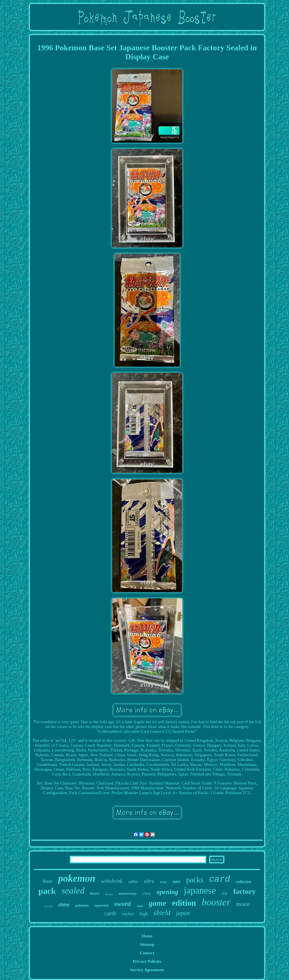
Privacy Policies (147, 961)
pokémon (82, 905)
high (144, 914)
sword (123, 904)
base (48, 881)
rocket (128, 914)
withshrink (112, 881)
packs (195, 880)
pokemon (77, 878)
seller (133, 882)
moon (243, 904)
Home (147, 936)
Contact (147, 953)
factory (244, 891)
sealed (73, 890)
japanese (200, 890)
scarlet (49, 906)
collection (244, 882)
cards (110, 913)
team (163, 882)
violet (140, 906)
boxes (95, 893)
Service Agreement (147, 970)
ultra (149, 881)
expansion (101, 905)
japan (183, 913)
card (220, 879)
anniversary (128, 893)
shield (162, 913)
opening (168, 892)
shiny (64, 905)
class (147, 893)
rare (177, 882)
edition (184, 903)
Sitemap (147, 944)
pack (47, 891)
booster (216, 902)
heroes (109, 894)
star (225, 893)
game (157, 903)
